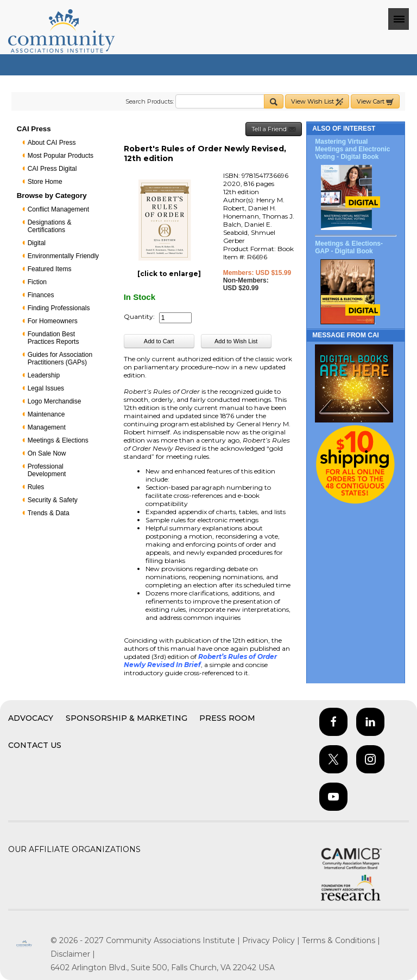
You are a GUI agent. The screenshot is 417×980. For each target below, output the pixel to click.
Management (47, 427)
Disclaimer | (73, 954)
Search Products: (150, 101)
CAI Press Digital (52, 169)
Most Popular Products (61, 156)
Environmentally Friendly (63, 256)
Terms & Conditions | (341, 940)
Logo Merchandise (55, 401)
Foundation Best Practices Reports (53, 338)
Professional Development (47, 470)
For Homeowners (53, 321)
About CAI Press (52, 143)
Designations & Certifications (50, 226)
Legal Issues (46, 388)
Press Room (227, 718)
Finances (41, 295)
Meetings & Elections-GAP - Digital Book (349, 247)
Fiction (37, 282)
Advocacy (31, 718)
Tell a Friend (274, 129)
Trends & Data (49, 513)
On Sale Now (47, 453)
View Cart (375, 102)
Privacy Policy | (272, 940)
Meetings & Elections (58, 440)
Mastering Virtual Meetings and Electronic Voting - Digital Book (352, 149)
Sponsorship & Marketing (127, 718)
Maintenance (46, 414)
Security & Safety (53, 500)
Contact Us (35, 745)
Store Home (45, 182)
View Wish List (317, 102)
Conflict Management (58, 209)
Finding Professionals (59, 308)
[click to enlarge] (169, 274)
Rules (36, 487)
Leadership (44, 375)
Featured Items (50, 269)
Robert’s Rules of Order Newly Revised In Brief (200, 661)
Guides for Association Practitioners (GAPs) (60, 358)
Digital (37, 243)
